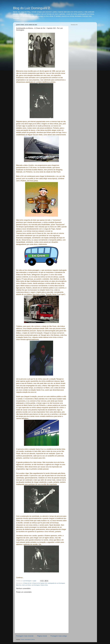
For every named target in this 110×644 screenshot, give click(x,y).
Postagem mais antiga (59, 636)
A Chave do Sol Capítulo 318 (39, 583)
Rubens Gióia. (44, 585)
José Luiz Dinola (26, 585)
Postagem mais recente (25, 636)
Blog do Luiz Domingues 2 (31, 8)
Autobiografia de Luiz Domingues (56, 583)
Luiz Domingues (36, 585)
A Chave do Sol (27, 583)
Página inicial (42, 636)
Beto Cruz (19, 585)
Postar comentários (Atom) (28, 640)
